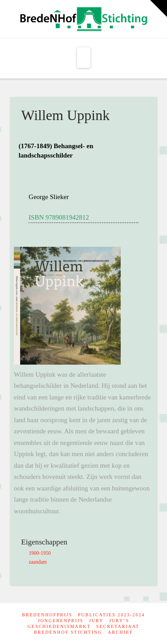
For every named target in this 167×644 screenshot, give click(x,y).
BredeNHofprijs (47, 615)
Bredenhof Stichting (68, 632)
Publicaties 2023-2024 (112, 615)
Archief (120, 632)
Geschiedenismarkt (59, 626)
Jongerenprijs (61, 621)
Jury (96, 621)
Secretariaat (118, 626)
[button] (84, 58)
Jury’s (119, 621)
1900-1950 (40, 553)
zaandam (38, 562)
